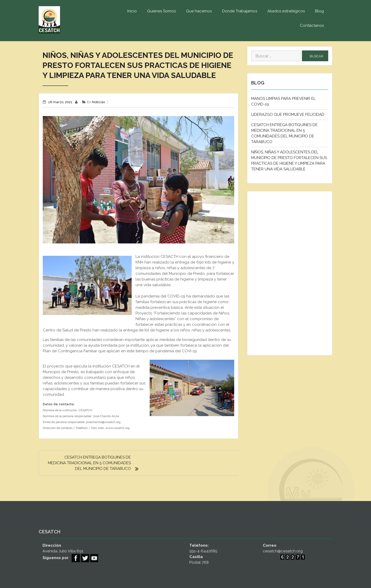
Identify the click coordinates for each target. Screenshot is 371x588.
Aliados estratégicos (286, 11)
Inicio (132, 11)
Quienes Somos (161, 11)
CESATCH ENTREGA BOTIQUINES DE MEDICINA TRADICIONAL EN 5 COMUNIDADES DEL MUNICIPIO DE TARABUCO (89, 463)
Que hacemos (199, 11)
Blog (319, 11)
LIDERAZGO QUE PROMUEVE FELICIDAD (288, 115)
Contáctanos (312, 25)
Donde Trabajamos (240, 11)
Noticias (98, 102)
